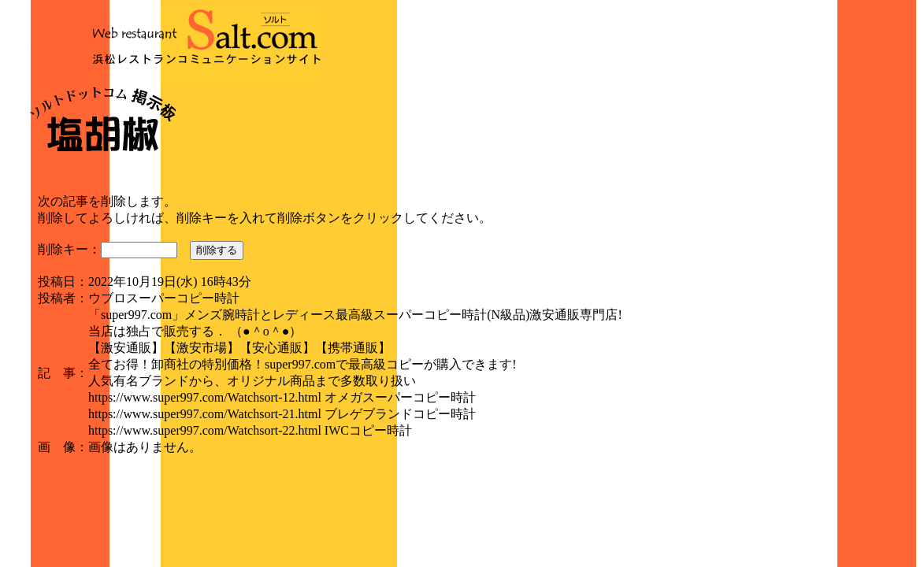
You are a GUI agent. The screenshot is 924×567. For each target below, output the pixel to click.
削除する (217, 250)
